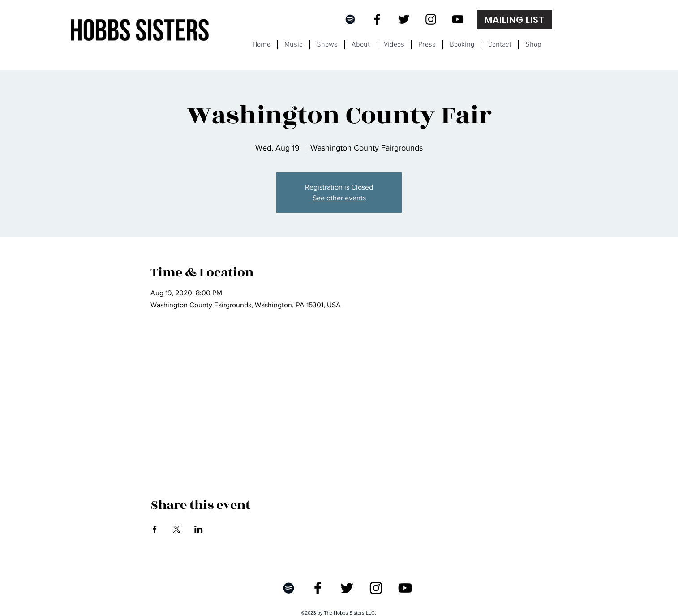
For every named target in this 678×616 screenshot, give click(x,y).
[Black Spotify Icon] (350, 19)
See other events (339, 198)
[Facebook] (377, 19)
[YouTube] (458, 19)
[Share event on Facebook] (155, 529)
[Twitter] (404, 19)
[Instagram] (431, 19)
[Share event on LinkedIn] (199, 529)
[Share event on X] (177, 529)
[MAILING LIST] (515, 19)
